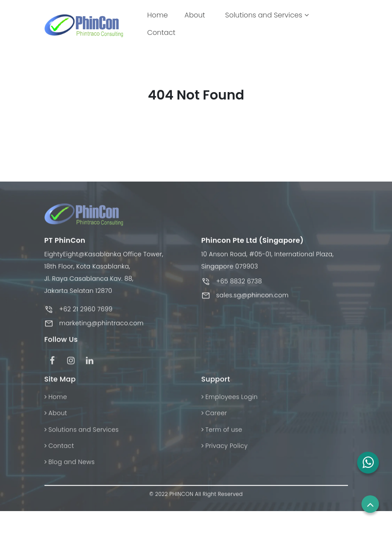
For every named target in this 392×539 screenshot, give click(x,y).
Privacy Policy (225, 455)
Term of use (222, 439)
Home (159, 15)
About (195, 15)
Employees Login (230, 406)
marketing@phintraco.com (102, 333)
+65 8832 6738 (239, 291)
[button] (368, 463)
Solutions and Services (267, 15)
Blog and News (70, 471)
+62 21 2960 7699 (86, 319)
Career (214, 422)
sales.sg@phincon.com (252, 305)
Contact (162, 33)
